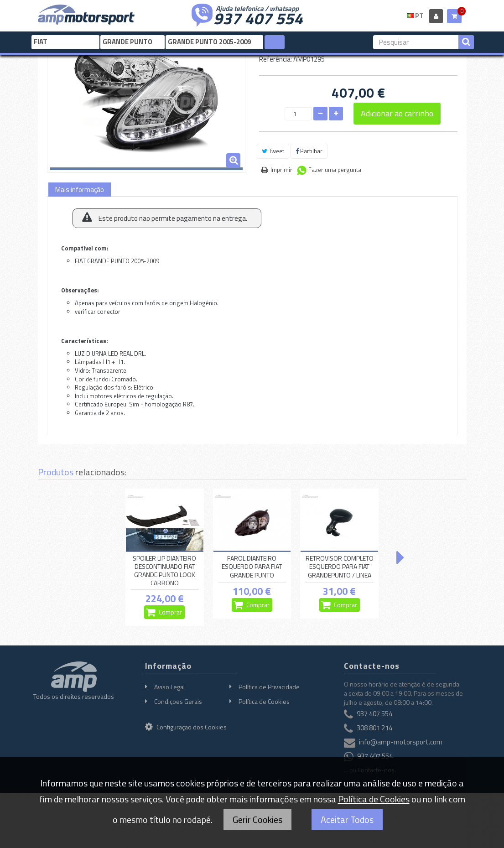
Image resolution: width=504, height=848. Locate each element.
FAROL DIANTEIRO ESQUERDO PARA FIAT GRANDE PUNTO (252, 567)
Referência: (275, 59)
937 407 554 (258, 17)
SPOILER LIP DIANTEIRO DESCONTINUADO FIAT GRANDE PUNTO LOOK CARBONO (164, 571)
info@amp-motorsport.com (401, 742)
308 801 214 (374, 728)
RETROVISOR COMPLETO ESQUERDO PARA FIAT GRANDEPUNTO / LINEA (340, 567)
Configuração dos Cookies (186, 727)
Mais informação (80, 190)
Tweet (273, 151)
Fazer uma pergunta (335, 170)
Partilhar (309, 151)
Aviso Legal (169, 687)
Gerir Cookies (257, 819)
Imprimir (281, 170)
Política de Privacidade (269, 687)
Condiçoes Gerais (178, 701)
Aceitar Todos (347, 819)
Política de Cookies (264, 701)
